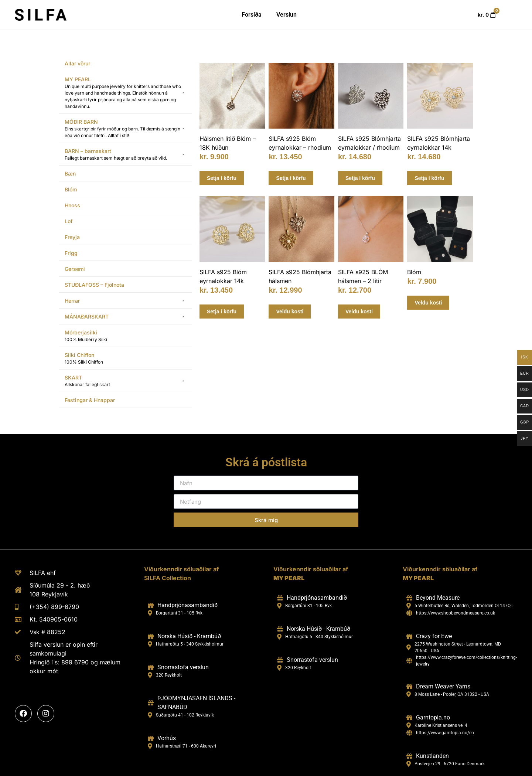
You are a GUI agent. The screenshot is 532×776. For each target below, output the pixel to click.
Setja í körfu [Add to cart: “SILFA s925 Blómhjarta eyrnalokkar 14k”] (429, 178)
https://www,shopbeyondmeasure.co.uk (456, 613)
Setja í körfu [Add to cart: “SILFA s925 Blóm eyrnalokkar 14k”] (222, 312)
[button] (126, 93)
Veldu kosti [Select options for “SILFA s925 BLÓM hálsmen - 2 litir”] (359, 312)
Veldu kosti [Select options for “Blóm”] (428, 303)
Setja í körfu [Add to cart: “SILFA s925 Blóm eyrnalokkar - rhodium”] (291, 178)
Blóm (414, 272)
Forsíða (252, 15)
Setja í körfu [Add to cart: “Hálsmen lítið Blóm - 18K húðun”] (222, 178)
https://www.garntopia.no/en (445, 733)
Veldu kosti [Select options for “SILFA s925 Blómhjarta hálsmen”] (290, 312)
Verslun (287, 15)
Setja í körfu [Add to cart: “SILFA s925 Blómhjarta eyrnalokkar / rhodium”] (360, 178)
